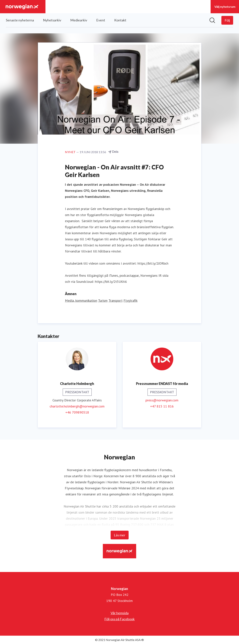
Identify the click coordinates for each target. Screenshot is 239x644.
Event (101, 20)
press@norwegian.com (162, 400)
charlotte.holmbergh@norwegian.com (77, 406)
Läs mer (120, 535)
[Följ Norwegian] (227, 20)
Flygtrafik (130, 300)
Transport (116, 300)
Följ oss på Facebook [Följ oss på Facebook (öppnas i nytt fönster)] (119, 619)
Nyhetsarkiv (52, 20)
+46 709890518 (77, 412)
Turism (103, 300)
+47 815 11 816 (162, 406)
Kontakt (120, 20)
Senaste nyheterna (20, 20)
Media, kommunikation (81, 300)
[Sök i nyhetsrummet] (212, 20)
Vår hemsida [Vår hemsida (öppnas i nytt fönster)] (120, 613)
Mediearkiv (79, 20)
